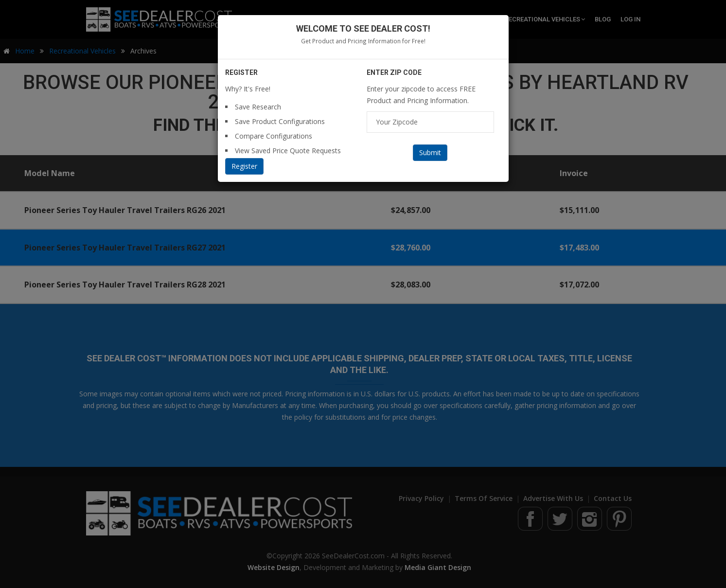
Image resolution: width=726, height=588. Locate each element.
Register (244, 166)
